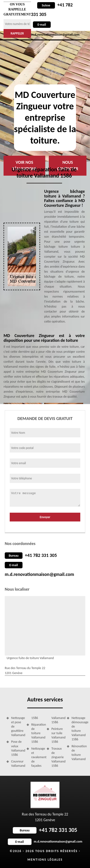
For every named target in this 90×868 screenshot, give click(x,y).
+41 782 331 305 (41, 555)
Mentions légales (45, 860)
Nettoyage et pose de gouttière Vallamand (17, 727)
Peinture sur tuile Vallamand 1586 (57, 735)
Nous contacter (68, 166)
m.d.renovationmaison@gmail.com (39, 574)
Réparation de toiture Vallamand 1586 (37, 733)
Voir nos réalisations (24, 166)
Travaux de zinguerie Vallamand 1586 (57, 757)
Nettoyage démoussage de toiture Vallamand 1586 (78, 729)
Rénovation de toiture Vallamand (78, 753)
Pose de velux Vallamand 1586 (17, 748)
